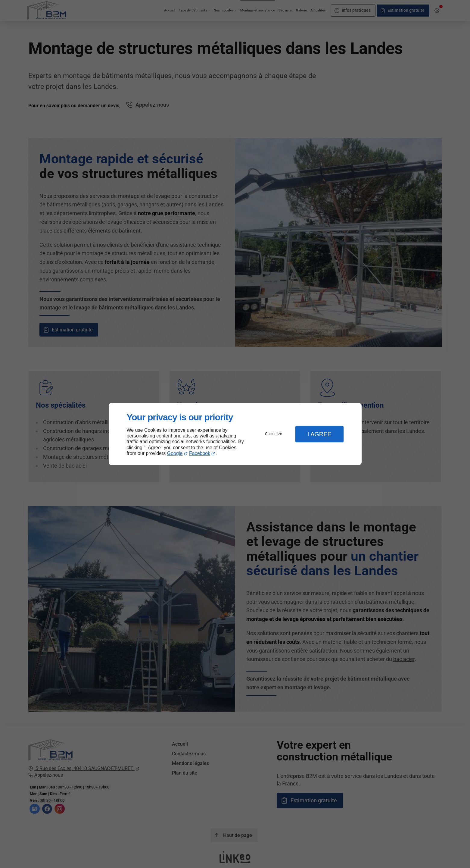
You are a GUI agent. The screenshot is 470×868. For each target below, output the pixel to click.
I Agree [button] (319, 434)
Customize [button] (274, 434)
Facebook (200, 453)
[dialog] (235, 434)
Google (175, 453)
